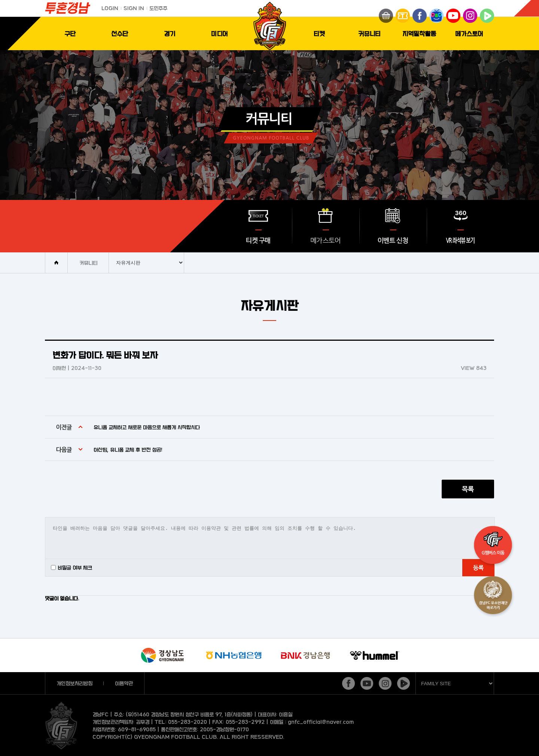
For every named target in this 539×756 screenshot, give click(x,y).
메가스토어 (469, 34)
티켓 (319, 34)
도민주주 (158, 8)
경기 (170, 34)
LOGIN (110, 8)
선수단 (120, 34)
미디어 (220, 34)
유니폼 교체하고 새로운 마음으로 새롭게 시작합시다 (147, 427)
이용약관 (124, 683)
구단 (70, 34)
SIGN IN (134, 8)
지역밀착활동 (419, 34)
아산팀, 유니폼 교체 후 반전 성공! (128, 450)
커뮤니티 (369, 34)
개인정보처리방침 (74, 683)
